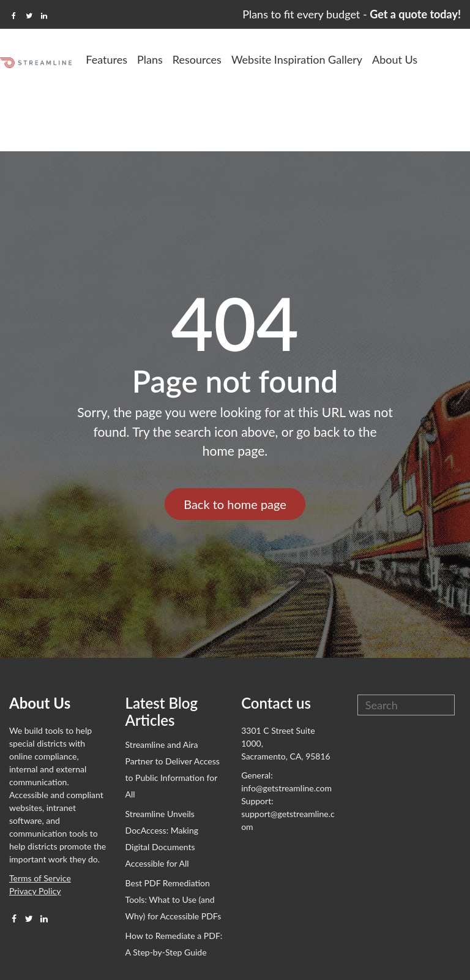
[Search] (406, 644)
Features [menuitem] (154, 59)
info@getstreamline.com (286, 727)
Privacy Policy (35, 830)
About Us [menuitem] (442, 59)
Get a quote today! (415, 14)
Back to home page (235, 443)
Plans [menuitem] (198, 59)
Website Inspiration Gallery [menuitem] (345, 59)
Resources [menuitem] (245, 59)
